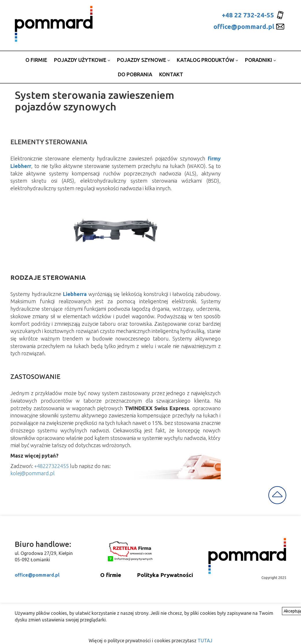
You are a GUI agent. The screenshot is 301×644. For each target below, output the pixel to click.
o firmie (36, 60)
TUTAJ (205, 641)
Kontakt (171, 74)
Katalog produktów (207, 60)
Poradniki (260, 60)
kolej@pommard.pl (32, 473)
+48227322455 (51, 466)
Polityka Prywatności (165, 575)
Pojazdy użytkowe (82, 60)
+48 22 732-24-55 (248, 15)
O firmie (111, 575)
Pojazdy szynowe (143, 60)
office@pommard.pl (244, 26)
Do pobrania (135, 74)
